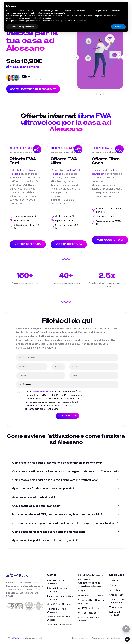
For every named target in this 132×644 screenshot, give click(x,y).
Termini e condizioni (81, 638)
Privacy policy (98, 638)
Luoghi (82, 591)
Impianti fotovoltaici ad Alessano (90, 619)
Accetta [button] (118, 27)
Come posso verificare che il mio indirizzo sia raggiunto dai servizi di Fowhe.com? (65, 471)
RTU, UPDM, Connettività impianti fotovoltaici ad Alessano (91, 583)
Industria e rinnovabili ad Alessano (60, 598)
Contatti (114, 585)
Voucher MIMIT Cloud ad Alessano (91, 602)
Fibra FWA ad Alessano (90, 575)
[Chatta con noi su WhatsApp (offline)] (126, 629)
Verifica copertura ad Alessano (59, 618)
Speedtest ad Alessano (59, 625)
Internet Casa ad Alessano (56, 582)
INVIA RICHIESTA (67, 416)
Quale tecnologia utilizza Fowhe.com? (37, 506)
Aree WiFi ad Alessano (59, 604)
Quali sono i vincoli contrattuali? (34, 497)
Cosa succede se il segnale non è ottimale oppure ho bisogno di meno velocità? (63, 523)
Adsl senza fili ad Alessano (92, 596)
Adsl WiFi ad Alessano (90, 608)
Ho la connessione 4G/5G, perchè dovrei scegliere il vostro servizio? (57, 515)
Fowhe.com (18, 638)
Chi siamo (114, 581)
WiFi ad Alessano (87, 613)
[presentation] (106, 395)
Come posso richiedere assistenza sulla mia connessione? (50, 532)
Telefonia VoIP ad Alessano (57, 610)
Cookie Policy (114, 638)
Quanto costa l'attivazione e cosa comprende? (43, 489)
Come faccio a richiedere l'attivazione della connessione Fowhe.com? (57, 463)
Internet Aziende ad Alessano (58, 590)
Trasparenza (116, 607)
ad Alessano (67, 385)
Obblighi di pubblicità (115, 614)
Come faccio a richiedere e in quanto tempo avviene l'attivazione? (55, 480)
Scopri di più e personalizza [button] (22, 27)
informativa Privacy (43, 392)
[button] (96, 94)
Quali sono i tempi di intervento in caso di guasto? (45, 540)
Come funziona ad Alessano (117, 601)
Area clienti (115, 590)
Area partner (116, 595)
